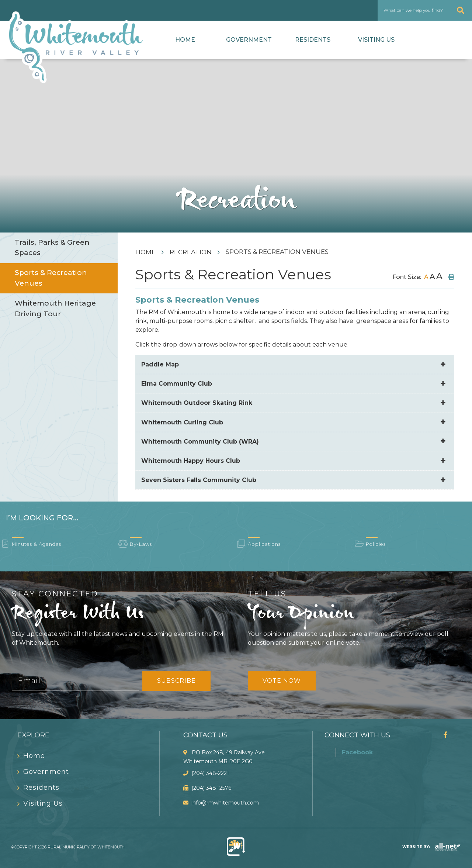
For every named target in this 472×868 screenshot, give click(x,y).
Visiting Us (376, 40)
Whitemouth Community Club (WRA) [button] (200, 442)
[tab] (295, 365)
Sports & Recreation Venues (277, 252)
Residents (313, 40)
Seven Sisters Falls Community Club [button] (199, 480)
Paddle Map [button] (160, 364)
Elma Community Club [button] (177, 384)
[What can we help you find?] (425, 10)
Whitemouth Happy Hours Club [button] (191, 461)
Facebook (357, 752)
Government (249, 40)
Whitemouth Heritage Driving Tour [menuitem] (55, 309)
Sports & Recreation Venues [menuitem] (51, 278)
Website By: (432, 847)
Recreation (191, 252)
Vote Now (282, 681)
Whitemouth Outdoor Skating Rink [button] (197, 403)
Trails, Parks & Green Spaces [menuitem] (52, 248)
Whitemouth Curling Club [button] (182, 422)
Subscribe (176, 681)
